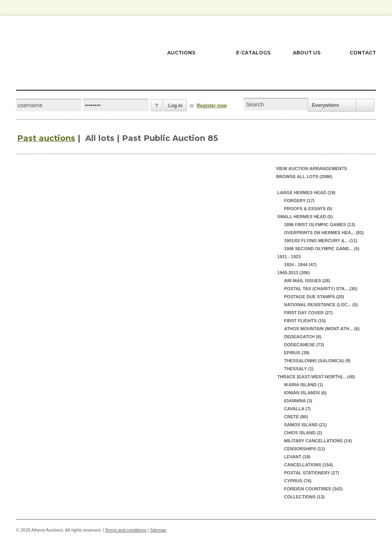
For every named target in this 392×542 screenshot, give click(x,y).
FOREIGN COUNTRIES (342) (313, 489)
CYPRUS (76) (298, 481)
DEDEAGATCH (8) (303, 337)
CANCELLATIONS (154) (308, 465)
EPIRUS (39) (297, 353)
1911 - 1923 (288, 257)
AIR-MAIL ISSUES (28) (307, 281)
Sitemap (158, 530)
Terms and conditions (126, 530)
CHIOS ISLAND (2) (303, 433)
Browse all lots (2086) (304, 177)
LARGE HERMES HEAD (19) (306, 193)
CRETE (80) (296, 417)
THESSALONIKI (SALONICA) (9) (317, 361)
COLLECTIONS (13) (304, 497)
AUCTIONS (181, 53)
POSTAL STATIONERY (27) (312, 473)
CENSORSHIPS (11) (305, 449)
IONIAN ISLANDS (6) (305, 393)
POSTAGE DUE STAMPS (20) (314, 297)
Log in (175, 106)
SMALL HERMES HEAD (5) (304, 217)
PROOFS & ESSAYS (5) (308, 209)
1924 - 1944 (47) (300, 265)
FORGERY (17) (299, 201)
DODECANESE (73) (304, 345)
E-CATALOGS (253, 53)
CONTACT (363, 53)
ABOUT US (307, 53)
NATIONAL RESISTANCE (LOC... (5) (321, 305)
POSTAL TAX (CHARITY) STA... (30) (321, 289)
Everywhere (325, 105)
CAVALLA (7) (297, 409)
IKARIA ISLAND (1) (304, 385)
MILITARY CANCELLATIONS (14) (318, 441)
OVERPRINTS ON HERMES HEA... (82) (324, 233)
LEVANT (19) (297, 457)
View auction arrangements (312, 169)
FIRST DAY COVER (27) (308, 313)
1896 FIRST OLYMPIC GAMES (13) (319, 225)
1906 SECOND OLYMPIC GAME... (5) (322, 249)
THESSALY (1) (299, 369)
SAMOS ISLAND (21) (305, 425)
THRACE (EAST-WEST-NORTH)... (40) (315, 377)
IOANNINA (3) (298, 401)
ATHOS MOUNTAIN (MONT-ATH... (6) (322, 329)
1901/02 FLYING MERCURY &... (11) (321, 241)
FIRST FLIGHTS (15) (305, 321)
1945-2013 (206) (293, 273)
